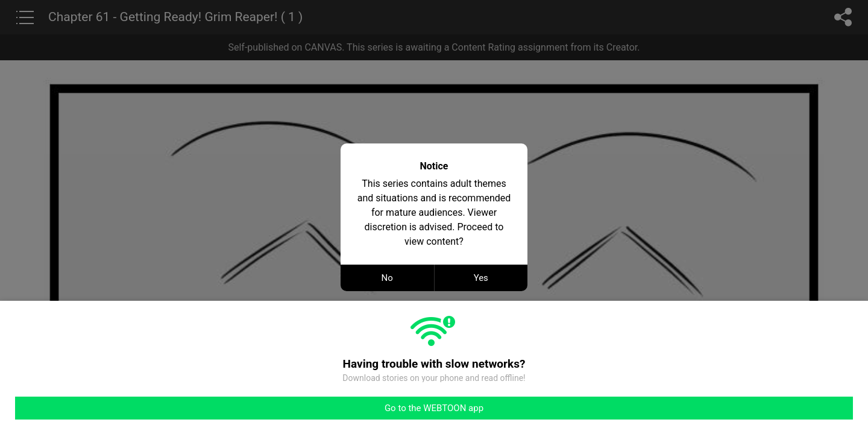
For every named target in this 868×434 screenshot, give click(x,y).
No (387, 278)
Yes (481, 278)
